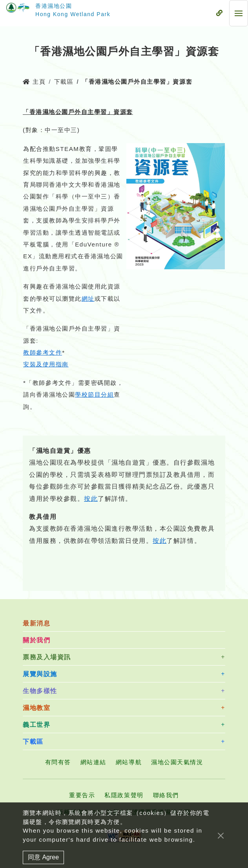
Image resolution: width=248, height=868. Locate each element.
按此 (91, 499)
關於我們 (36, 640)
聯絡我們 (166, 795)
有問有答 (58, 762)
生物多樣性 (40, 691)
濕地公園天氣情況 (177, 762)
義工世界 (36, 725)
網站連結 (93, 762)
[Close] (221, 843)
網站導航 (129, 762)
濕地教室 (36, 708)
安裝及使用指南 (46, 364)
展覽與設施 (40, 674)
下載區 (64, 82)
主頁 (34, 82)
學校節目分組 (94, 394)
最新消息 (36, 623)
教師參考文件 (43, 352)
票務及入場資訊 (47, 657)
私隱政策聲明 (124, 795)
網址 (88, 299)
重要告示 (82, 795)
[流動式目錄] (219, 13)
